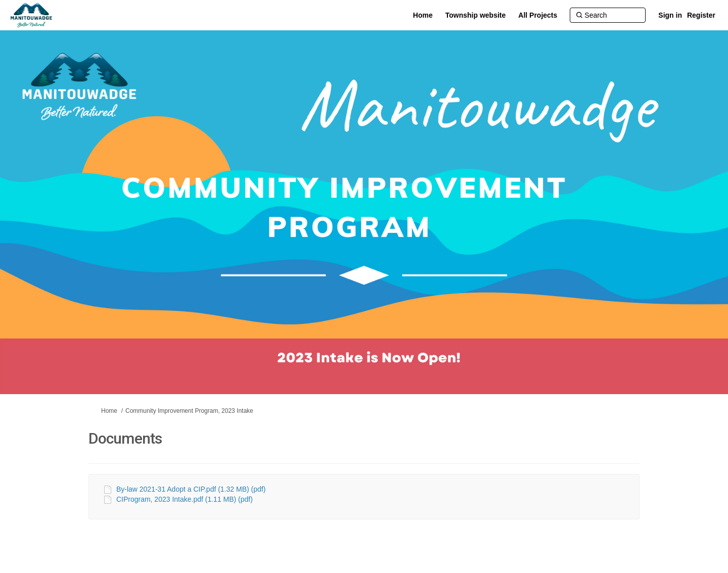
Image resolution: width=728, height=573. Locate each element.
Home (109, 411)
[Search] (608, 15)
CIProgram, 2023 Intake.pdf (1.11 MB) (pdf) (185, 499)
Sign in (670, 15)
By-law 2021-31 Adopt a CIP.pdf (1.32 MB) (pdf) (191, 489)
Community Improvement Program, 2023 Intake (189, 411)
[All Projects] (538, 15)
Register (701, 15)
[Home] (423, 15)
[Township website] (476, 15)
